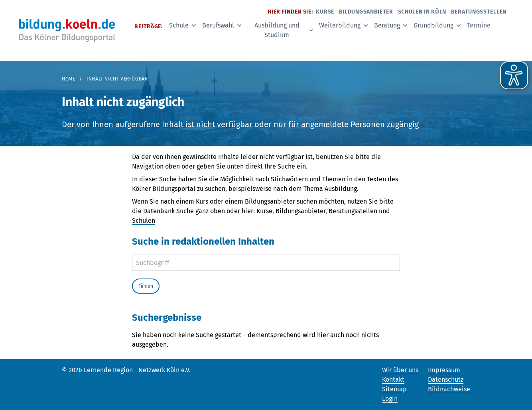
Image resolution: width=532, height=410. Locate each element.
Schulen (144, 221)
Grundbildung (437, 25)
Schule (182, 25)
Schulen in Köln (422, 12)
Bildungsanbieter (366, 12)
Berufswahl (222, 25)
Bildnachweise (449, 389)
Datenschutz (446, 380)
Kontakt (393, 380)
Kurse (325, 12)
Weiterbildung (343, 25)
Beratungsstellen (479, 12)
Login (390, 399)
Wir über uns (400, 370)
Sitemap (394, 389)
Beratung (391, 25)
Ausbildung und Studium (284, 30)
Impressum (444, 370)
